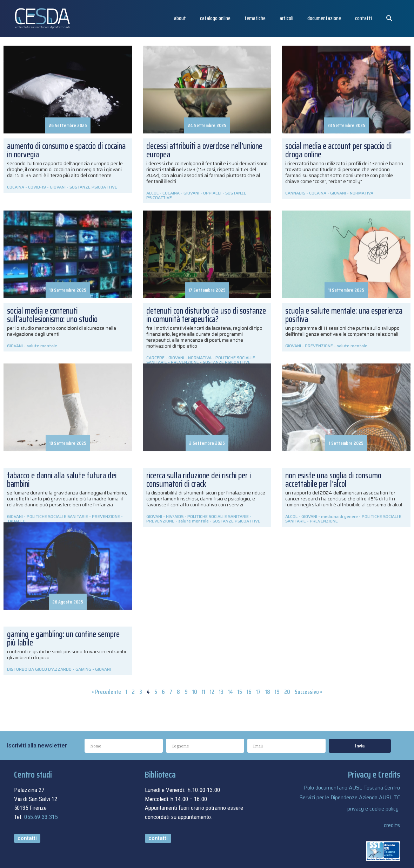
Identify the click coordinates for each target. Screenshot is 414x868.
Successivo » (309, 692)
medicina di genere (339, 516)
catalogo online (215, 18)
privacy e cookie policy (373, 809)
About (180, 18)
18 (268, 692)
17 (258, 692)
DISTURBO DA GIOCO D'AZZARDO (39, 669)
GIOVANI (58, 187)
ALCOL (291, 516)
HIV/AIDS (175, 516)
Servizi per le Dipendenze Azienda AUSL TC (350, 798)
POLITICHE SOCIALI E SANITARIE (218, 516)
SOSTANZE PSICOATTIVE (93, 187)
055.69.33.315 (41, 817)
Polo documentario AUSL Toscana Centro (352, 788)
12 (212, 692)
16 (249, 692)
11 (203, 692)
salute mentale (193, 521)
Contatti (363, 18)
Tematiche (255, 18)
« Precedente (106, 692)
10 (195, 692)
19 (277, 692)
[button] (389, 18)
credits (392, 825)
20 (287, 692)
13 (221, 692)
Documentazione (324, 18)
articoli (286, 18)
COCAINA (16, 187)
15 (240, 692)
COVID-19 (37, 187)
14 (231, 692)
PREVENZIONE (160, 521)
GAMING (83, 669)
